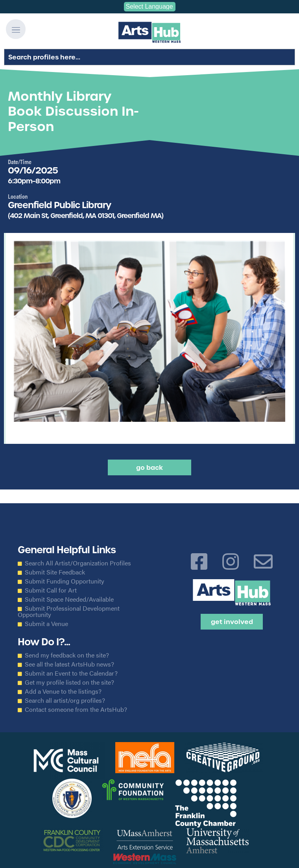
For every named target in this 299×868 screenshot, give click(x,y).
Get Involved (232, 622)
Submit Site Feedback (55, 572)
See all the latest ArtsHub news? (69, 664)
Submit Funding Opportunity (65, 581)
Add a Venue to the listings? (63, 691)
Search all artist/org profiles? (65, 700)
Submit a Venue (46, 624)
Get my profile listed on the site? (69, 682)
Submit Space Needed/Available (69, 599)
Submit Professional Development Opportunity (69, 611)
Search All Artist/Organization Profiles (78, 563)
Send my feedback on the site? (67, 655)
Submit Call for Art (51, 590)
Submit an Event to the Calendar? (71, 673)
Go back (149, 467)
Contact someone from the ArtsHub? (76, 709)
